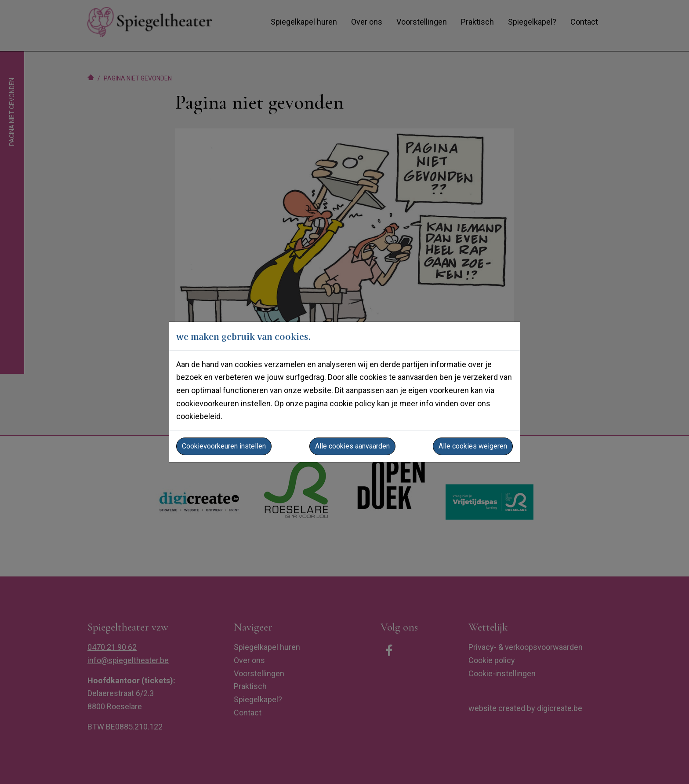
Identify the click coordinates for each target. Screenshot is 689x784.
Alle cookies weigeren (473, 446)
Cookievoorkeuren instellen (224, 446)
